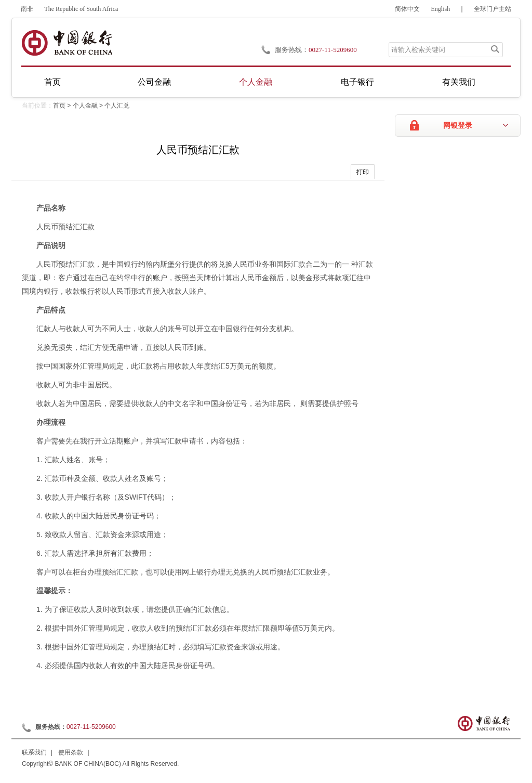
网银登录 (458, 126)
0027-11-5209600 (91, 727)
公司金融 (154, 82)
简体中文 (407, 9)
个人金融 (256, 82)
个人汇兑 (117, 106)
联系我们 (34, 752)
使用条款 (71, 752)
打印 (363, 172)
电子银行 (357, 82)
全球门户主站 (493, 9)
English (441, 9)
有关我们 (459, 82)
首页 (52, 82)
